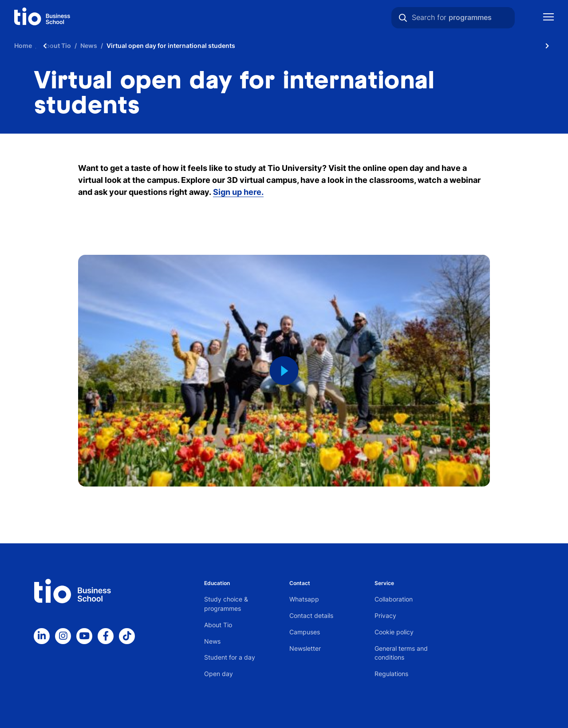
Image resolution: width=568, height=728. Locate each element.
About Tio (218, 625)
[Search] (403, 18)
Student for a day (230, 657)
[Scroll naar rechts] (547, 45)
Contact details (311, 615)
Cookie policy (394, 632)
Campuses (305, 632)
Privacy (385, 615)
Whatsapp (304, 599)
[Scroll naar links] (45, 45)
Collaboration (394, 599)
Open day (219, 674)
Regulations (391, 674)
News (212, 641)
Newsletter (305, 648)
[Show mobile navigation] (548, 18)
